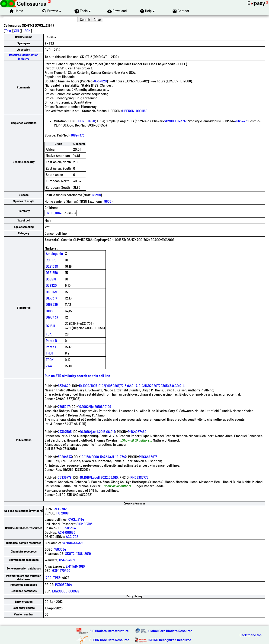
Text (8, 31)
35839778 (65, 477)
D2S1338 (52, 266)
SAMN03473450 (73, 543)
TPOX (50, 359)
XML (17, 31)
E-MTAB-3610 (75, 566)
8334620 (100, 81)
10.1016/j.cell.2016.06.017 (98, 431)
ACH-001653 (67, 532)
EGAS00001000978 (66, 591)
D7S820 (51, 285)
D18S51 (51, 311)
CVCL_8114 (53, 213)
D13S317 (51, 298)
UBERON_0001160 (135, 111)
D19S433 (52, 317)
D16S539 (52, 304)
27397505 (65, 431)
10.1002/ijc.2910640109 (95, 406)
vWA (49, 366)
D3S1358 (52, 272)
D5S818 (51, 279)
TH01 (49, 353)
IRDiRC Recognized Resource (170, 640)
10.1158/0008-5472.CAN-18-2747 (103, 457)
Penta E (51, 347)
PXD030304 (63, 584)
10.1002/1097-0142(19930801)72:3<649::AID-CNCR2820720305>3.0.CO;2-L (132, 385)
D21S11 (50, 326)
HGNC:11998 (86, 121)
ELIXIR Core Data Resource (109, 640)
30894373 (77, 135)
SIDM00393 (85, 524)
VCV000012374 (175, 121)
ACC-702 (60, 509)
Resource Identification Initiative (24, 57)
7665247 (241, 121)
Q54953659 (67, 560)
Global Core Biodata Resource (170, 631)
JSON (27, 31)
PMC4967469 (137, 431)
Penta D (51, 340)
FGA (49, 334)
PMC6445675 (148, 457)
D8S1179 (51, 292)
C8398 (96, 195)
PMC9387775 (139, 477)
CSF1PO (51, 260)
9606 (108, 201)
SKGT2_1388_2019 (78, 553)
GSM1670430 (61, 570)
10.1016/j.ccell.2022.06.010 (99, 477)
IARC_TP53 (52, 577)
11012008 (62, 513)
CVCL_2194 (76, 519)
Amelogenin (54, 253)
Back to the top (251, 635)
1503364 (70, 528)
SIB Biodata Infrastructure (109, 631)
